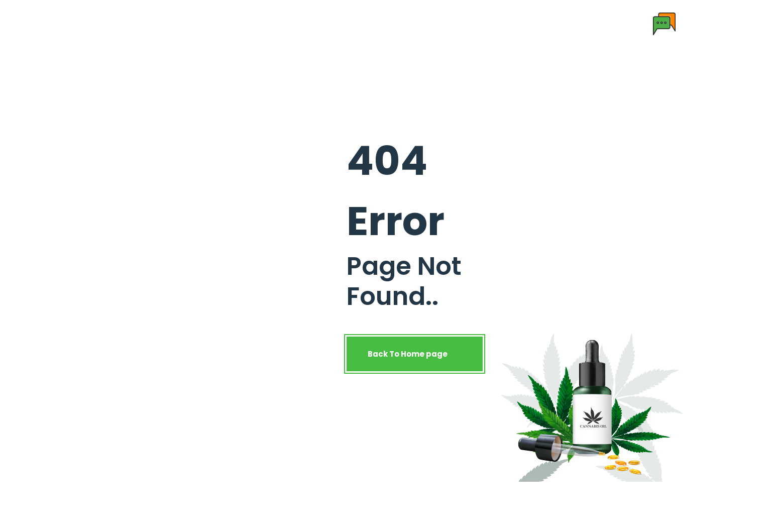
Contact (458, 23)
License (409, 23)
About (250, 23)
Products (297, 23)
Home (209, 23)
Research (358, 23)
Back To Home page (415, 354)
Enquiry (506, 23)
